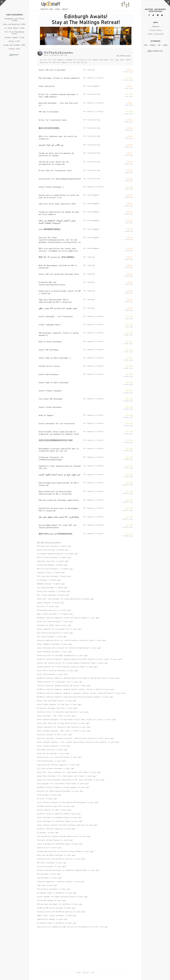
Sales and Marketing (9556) (14, 24)
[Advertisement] (85, 31)
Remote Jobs (47, 9)
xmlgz (165, 45)
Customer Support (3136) (14, 37)
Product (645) (14, 49)
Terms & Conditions (156, 34)
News (58, 9)
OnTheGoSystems (59, 54)
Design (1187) (14, 41)
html (146, 45)
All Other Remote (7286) (14, 28)
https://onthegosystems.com (56, 57)
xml (159, 45)
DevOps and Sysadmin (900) (14, 45)
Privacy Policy (156, 30)
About (65, 9)
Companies (156, 26)
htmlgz (153, 45)
